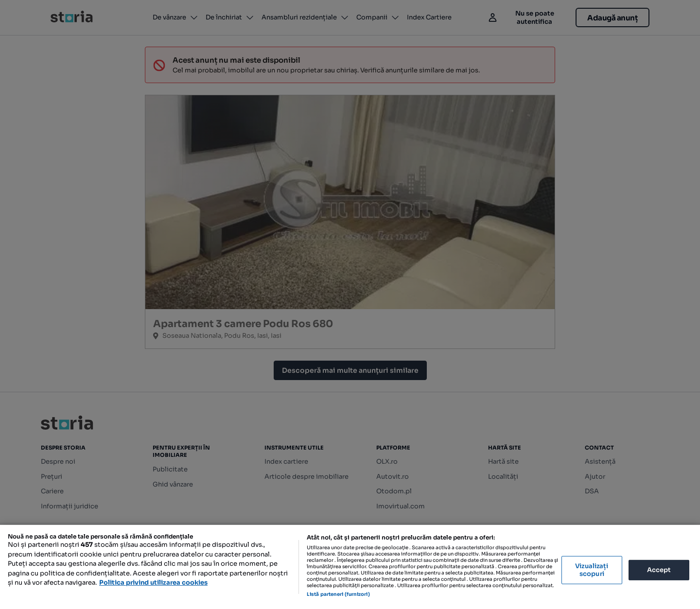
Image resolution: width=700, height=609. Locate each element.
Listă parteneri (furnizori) (338, 594)
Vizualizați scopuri (592, 570)
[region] (350, 567)
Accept (659, 570)
